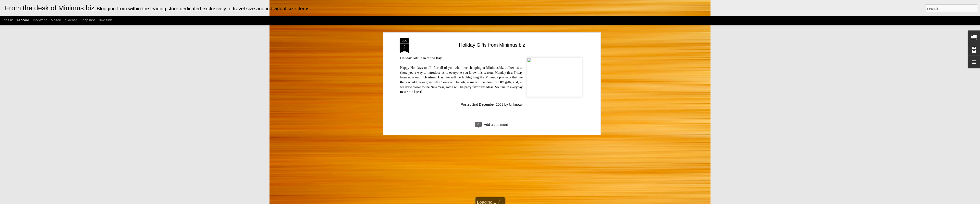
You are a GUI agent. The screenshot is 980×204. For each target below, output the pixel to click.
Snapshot (88, 20)
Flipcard (23, 20)
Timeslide (105, 20)
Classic (8, 20)
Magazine (40, 20)
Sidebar (71, 20)
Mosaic (56, 20)
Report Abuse (538, 201)
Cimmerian (496, 201)
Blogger (524, 201)
